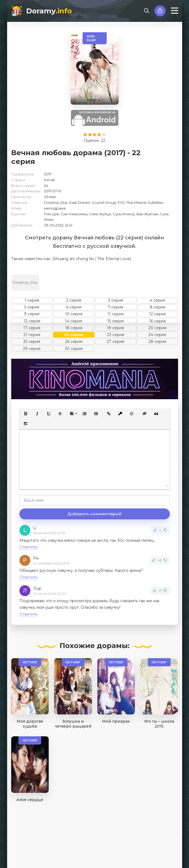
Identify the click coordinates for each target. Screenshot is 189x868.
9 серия (32, 314)
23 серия (116, 335)
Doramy (49, 11)
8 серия (157, 307)
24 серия (157, 335)
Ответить (28, 547)
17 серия (32, 328)
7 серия (115, 307)
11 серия (116, 314)
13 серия (32, 321)
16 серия (157, 321)
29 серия (32, 349)
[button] (26, 414)
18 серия (74, 328)
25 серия (32, 342)
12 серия (157, 314)
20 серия (157, 328)
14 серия (74, 321)
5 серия (32, 307)
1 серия (32, 300)
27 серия (115, 342)
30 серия (74, 349)
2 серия (74, 300)
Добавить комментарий (95, 514)
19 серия (115, 328)
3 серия (116, 300)
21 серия (32, 335)
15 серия (115, 321)
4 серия (157, 300)
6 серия (74, 307)
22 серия (74, 335)
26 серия (74, 342)
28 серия (157, 342)
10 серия (74, 314)
